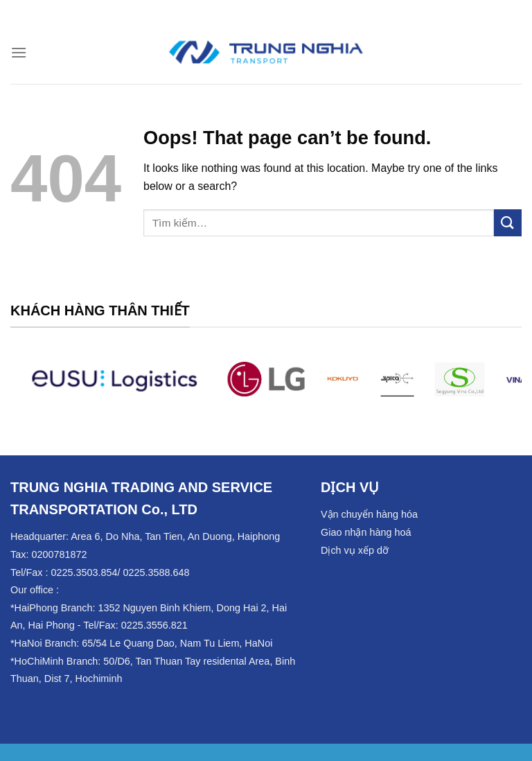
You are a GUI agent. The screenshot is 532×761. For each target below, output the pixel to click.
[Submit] (508, 223)
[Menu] (19, 52)
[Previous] (33, 387)
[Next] (499, 387)
